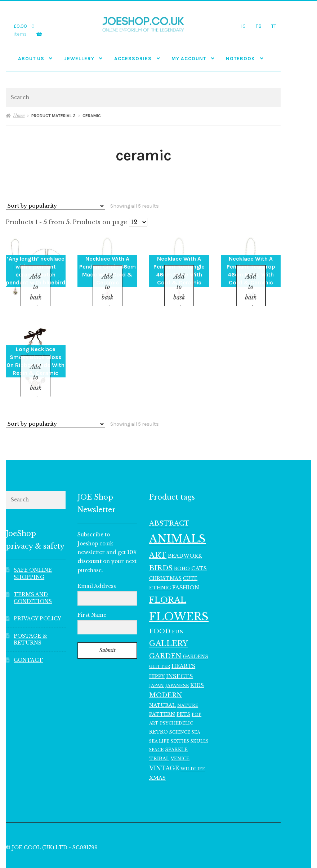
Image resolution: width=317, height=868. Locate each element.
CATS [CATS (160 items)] (199, 550)
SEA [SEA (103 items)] (196, 713)
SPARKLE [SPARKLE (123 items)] (176, 731)
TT (274, 26)
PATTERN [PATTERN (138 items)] (162, 696)
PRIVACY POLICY (37, 600)
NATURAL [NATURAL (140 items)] (162, 687)
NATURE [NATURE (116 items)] (188, 687)
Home (19, 116)
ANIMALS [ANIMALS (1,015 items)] (177, 520)
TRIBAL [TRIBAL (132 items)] (159, 740)
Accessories (133, 58)
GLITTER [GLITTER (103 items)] (160, 648)
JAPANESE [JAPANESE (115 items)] (177, 667)
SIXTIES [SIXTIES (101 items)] (180, 723)
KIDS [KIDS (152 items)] (197, 667)
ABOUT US (31, 58)
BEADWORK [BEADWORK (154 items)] (185, 537)
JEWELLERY (79, 58)
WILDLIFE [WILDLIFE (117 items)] (193, 750)
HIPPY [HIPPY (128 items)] (157, 658)
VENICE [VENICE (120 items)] (180, 740)
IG (243, 26)
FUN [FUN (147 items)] (178, 613)
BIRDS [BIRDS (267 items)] (161, 550)
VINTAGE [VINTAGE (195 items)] (164, 750)
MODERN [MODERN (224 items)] (166, 677)
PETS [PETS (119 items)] (183, 696)
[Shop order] (55, 206)
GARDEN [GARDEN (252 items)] (165, 637)
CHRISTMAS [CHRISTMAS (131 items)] (165, 560)
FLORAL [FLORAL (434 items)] (168, 581)
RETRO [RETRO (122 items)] (158, 713)
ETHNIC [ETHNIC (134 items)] (160, 569)
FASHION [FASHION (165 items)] (186, 569)
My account (189, 58)
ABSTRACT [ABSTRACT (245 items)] (169, 505)
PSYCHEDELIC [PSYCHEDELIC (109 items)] (177, 705)
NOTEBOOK (240, 58)
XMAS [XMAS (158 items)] (157, 759)
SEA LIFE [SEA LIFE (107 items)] (159, 722)
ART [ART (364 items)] (158, 536)
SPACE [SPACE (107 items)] (156, 731)
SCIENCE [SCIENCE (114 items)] (180, 713)
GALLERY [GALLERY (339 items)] (169, 625)
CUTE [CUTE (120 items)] (190, 560)
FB (258, 26)
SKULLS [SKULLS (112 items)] (200, 722)
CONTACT (28, 641)
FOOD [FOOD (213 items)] (160, 612)
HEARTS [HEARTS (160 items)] (183, 647)
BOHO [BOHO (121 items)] (182, 550)
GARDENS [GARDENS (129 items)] (196, 638)
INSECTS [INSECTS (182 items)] (180, 657)
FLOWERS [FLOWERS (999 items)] (179, 598)
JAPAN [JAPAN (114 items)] (157, 667)
